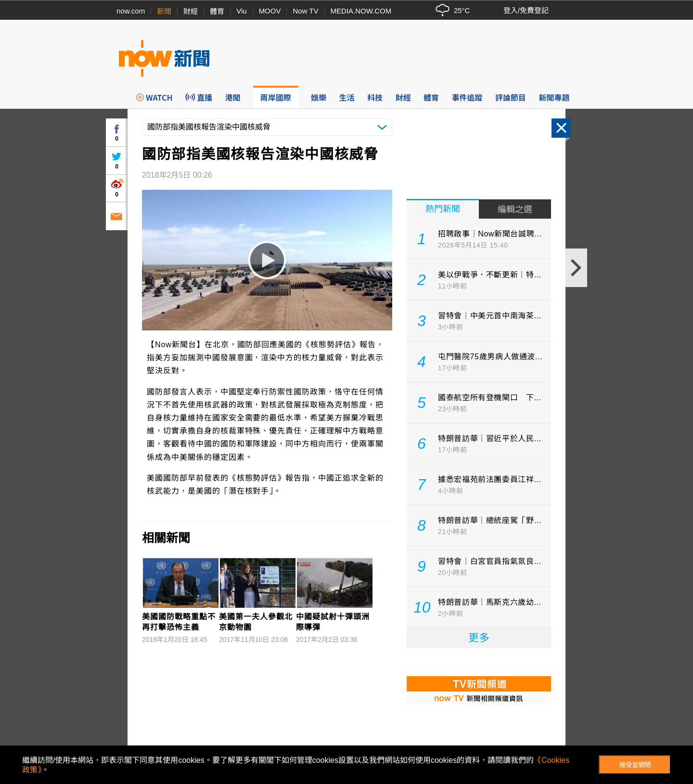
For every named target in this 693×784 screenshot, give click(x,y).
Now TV (305, 11)
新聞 (164, 11)
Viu (241, 11)
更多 (479, 638)
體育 (217, 11)
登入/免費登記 (526, 10)
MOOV (270, 11)
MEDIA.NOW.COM (361, 11)
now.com (131, 11)
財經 (191, 11)
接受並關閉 (635, 765)
